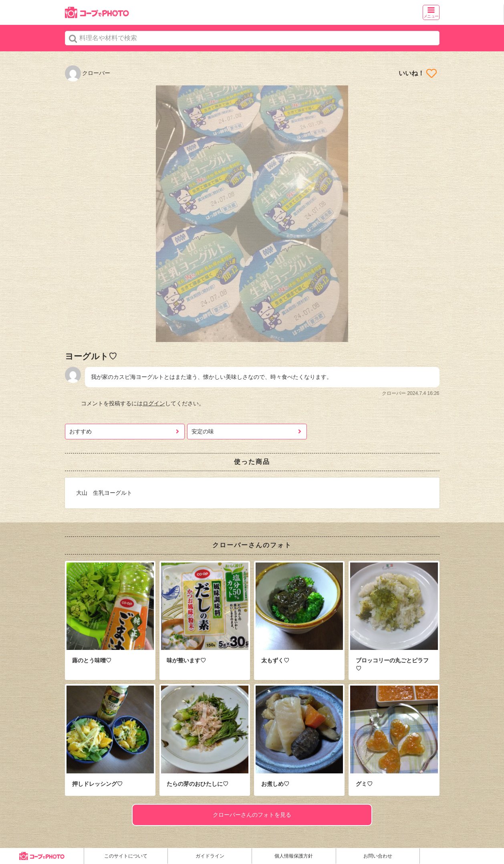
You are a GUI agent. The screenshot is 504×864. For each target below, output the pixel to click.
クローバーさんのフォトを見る (252, 815)
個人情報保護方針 (294, 856)
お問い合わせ (378, 856)
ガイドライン (210, 856)
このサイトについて (126, 856)
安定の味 (203, 431)
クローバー (88, 73)
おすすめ (81, 431)
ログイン (154, 403)
